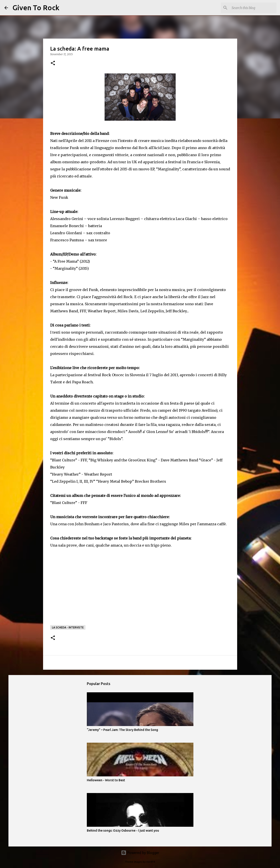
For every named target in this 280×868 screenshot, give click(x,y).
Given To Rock (36, 8)
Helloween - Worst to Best (106, 780)
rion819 (151, 862)
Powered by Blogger (140, 853)
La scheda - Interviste (68, 627)
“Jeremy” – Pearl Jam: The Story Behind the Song (122, 730)
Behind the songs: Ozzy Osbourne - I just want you (123, 831)
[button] (53, 63)
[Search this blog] (253, 8)
